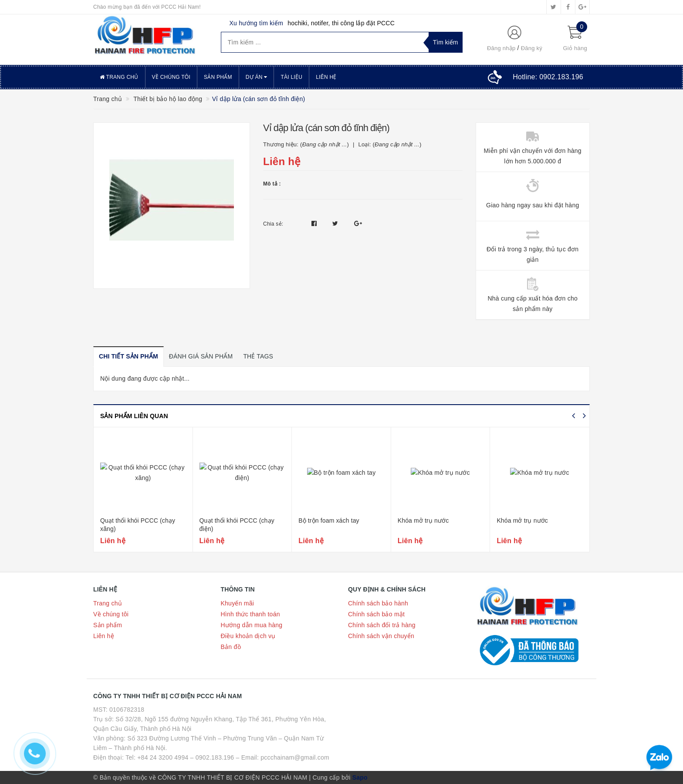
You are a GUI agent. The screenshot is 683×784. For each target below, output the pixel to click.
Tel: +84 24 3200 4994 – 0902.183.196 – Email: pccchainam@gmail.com (227, 757)
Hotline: (548, 77)
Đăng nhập (501, 48)
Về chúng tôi (171, 77)
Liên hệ (326, 77)
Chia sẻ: (273, 224)
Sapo (360, 777)
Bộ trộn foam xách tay (329, 520)
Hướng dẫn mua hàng (252, 625)
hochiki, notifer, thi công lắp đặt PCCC (341, 23)
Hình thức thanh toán (250, 614)
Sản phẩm (218, 77)
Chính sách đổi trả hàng (382, 625)
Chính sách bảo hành (378, 603)
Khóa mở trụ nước (423, 520)
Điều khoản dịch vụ (248, 636)
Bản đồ (231, 647)
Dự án (257, 77)
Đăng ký (532, 48)
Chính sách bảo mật (376, 614)
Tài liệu (291, 77)
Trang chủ (119, 77)
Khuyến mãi (238, 603)
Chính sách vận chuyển (381, 636)
